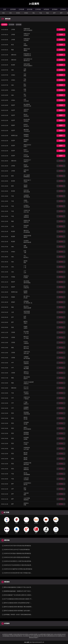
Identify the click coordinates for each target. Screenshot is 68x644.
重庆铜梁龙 (27, 197)
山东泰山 (26, 205)
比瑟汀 (25, 146)
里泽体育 (26, 226)
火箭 (25, 96)
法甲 (12, 489)
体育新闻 (46, 9)
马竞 (25, 44)
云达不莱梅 (27, 498)
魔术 (25, 71)
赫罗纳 (25, 321)
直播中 (61, 110)
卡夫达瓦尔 (27, 131)
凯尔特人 (26, 257)
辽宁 (25, 271)
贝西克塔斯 (27, 313)
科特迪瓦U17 (27, 160)
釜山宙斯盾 (27, 104)
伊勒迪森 (26, 301)
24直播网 (34, 4)
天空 (25, 74)
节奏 (25, 79)
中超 (41, 13)
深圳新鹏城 (27, 474)
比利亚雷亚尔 (27, 483)
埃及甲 (13, 110)
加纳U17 (26, 162)
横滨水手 (26, 337)
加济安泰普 (27, 311)
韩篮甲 (13, 105)
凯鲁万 (25, 150)
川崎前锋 (26, 343)
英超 (47, 13)
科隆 (25, 505)
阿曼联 (13, 297)
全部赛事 (4, 25)
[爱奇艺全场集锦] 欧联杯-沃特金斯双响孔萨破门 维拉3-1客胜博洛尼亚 (22, 603)
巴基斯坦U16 (27, 56)
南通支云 (26, 404)
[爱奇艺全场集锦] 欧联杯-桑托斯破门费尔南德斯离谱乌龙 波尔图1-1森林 (23, 607)
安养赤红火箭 (27, 106)
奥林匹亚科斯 (27, 236)
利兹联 (25, 327)
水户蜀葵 (26, 338)
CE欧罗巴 (26, 288)
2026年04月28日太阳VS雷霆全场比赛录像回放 (16, 557)
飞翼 (25, 252)
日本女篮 (26, 101)
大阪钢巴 (26, 357)
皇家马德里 (27, 64)
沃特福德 (26, 422)
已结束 (61, 29)
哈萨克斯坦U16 (28, 59)
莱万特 (25, 485)
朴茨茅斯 (26, 438)
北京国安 (26, 480)
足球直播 (21, 9)
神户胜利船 (27, 358)
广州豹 (25, 402)
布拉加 (25, 185)
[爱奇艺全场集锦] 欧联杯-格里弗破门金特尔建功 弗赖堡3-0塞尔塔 (21, 611)
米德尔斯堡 (27, 414)
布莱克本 (26, 468)
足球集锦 (63, 9)
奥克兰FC (26, 347)
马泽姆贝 (26, 136)
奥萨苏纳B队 (27, 283)
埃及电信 (26, 116)
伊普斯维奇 (27, 448)
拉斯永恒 (26, 170)
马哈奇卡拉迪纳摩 (29, 382)
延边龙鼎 (26, 362)
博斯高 (25, 293)
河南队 (25, 200)
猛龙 (25, 86)
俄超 (12, 221)
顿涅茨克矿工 (27, 180)
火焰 (25, 91)
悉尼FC (26, 379)
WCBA (18, 13)
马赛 (25, 490)
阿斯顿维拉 (27, 177)
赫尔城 (25, 453)
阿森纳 (25, 45)
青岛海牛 (26, 392)
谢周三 (25, 427)
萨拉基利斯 (27, 232)
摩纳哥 (25, 237)
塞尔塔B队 (27, 281)
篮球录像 (30, 9)
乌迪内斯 (26, 493)
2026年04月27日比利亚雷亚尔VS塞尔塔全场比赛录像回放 (19, 565)
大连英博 (26, 195)
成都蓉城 (26, 217)
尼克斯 (25, 247)
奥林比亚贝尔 (27, 145)
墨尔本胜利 (27, 377)
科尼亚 (25, 227)
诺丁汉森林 (27, 175)
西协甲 (13, 282)
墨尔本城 (26, 348)
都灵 (25, 495)
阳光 (25, 81)
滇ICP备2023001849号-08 (37, 642)
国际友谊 (14, 55)
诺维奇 (25, 454)
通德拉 (25, 50)
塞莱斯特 (26, 135)
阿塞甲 (13, 125)
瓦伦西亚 (26, 241)
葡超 (12, 50)
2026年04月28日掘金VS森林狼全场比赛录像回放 (16, 553)
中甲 (12, 363)
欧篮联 (13, 65)
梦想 (25, 76)
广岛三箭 (26, 333)
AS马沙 (26, 155)
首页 (5, 9)
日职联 (13, 332)
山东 (25, 273)
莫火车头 (26, 306)
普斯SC (26, 111)
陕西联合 (26, 409)
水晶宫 (25, 182)
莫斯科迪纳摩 (27, 308)
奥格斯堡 (26, 500)
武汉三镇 (26, 212)
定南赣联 (26, 407)
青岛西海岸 (27, 207)
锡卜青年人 (27, 296)
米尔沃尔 (26, 443)
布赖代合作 (27, 34)
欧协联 (13, 181)
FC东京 (26, 342)
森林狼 (25, 261)
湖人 (25, 94)
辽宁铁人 (26, 202)
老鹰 (25, 246)
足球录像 (38, 9)
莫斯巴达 (26, 222)
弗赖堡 (25, 187)
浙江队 (25, 473)
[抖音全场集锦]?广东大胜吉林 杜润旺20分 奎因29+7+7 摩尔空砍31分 (22, 595)
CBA (10, 13)
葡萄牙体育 (27, 49)
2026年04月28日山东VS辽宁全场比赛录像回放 (16, 550)
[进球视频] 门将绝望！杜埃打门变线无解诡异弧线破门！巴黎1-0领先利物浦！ (24, 615)
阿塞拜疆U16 (27, 54)
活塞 (25, 69)
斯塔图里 (26, 140)
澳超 (12, 348)
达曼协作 (26, 167)
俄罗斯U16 (27, 61)
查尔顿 (25, 419)
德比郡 (25, 458)
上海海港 (26, 394)
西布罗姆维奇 (27, 429)
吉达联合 (26, 35)
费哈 (25, 172)
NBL (34, 13)
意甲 (54, 13)
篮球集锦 (55, 9)
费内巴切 (26, 231)
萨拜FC (26, 125)
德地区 (13, 302)
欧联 (12, 176)
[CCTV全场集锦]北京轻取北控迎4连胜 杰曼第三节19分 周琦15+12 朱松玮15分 (24, 599)
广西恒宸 (26, 399)
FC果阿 (26, 278)
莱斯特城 (26, 469)
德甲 (12, 499)
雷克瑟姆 (26, 412)
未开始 (61, 161)
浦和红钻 (26, 372)
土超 (12, 226)
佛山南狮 (26, 368)
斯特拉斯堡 (27, 192)
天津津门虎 (27, 210)
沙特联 (13, 29)
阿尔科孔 (26, 286)
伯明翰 (25, 439)
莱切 (25, 318)
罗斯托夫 (26, 384)
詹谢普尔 (26, 276)
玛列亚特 (26, 121)
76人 (25, 256)
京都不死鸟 (27, 352)
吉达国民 (26, 40)
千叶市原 (26, 374)
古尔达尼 (26, 151)
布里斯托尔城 (27, 463)
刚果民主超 (14, 135)
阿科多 (25, 165)
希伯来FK (26, 126)
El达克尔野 (27, 120)
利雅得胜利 (27, 39)
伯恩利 (25, 328)
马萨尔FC (26, 109)
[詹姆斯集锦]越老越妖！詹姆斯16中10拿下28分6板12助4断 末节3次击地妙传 (24, 591)
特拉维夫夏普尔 (28, 66)
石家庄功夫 (27, 397)
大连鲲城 (26, 367)
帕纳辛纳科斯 (27, 242)
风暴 (25, 89)
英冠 (12, 413)
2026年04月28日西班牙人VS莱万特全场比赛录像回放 (18, 561)
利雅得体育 (27, 29)
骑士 (25, 84)
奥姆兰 (25, 141)
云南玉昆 (26, 478)
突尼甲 (13, 141)
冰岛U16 (26, 389)
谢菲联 (25, 459)
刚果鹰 (25, 291)
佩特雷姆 (26, 130)
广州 (25, 266)
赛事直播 (8, 19)
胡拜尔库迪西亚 (28, 30)
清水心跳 (26, 353)
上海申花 (26, 215)
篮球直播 (13, 9)
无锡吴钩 (26, 363)
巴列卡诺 (26, 190)
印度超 (13, 277)
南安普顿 (26, 434)
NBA (3, 13)
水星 (25, 99)
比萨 (25, 316)
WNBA (26, 13)
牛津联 (25, 444)
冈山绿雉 (26, 332)
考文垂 (25, 424)
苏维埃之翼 (27, 221)
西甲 (61, 13)
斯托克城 (26, 464)
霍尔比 (25, 115)
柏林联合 (26, 503)
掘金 (25, 262)
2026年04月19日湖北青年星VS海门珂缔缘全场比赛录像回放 (19, 573)
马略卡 (25, 323)
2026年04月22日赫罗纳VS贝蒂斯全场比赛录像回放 (17, 569)
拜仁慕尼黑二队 (28, 303)
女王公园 (26, 449)
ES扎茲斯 (26, 156)
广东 (25, 268)
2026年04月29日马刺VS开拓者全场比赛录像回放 (16, 546)
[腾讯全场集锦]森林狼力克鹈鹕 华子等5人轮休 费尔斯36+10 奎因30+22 (22, 587)
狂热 (25, 251)
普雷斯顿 (26, 433)
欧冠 (12, 45)
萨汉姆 (25, 298)
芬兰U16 (26, 387)
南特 (25, 488)
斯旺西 (25, 417)
